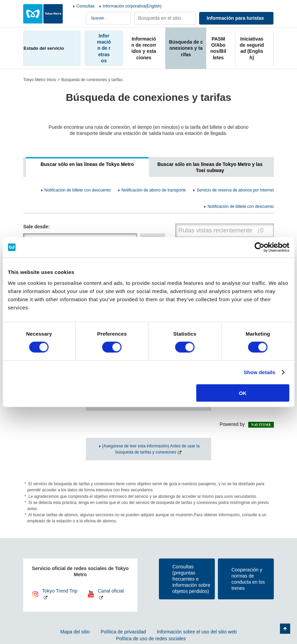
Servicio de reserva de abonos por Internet (235, 190)
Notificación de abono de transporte (154, 190)
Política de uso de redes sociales (151, 639)
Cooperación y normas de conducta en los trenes (248, 579)
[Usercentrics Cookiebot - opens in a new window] (259, 247)
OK (243, 393)
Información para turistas (235, 18)
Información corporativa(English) (132, 6)
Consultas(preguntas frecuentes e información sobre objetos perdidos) (191, 579)
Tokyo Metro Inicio (40, 80)
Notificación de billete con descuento (78, 190)
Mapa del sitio (75, 632)
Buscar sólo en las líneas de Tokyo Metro (87, 164)
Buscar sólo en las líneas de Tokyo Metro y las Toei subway (210, 167)
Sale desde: (36, 227)
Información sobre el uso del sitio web (197, 632)
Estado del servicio (44, 48)
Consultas (85, 6)
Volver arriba (285, 629)
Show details (260, 372)
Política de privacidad (123, 632)
